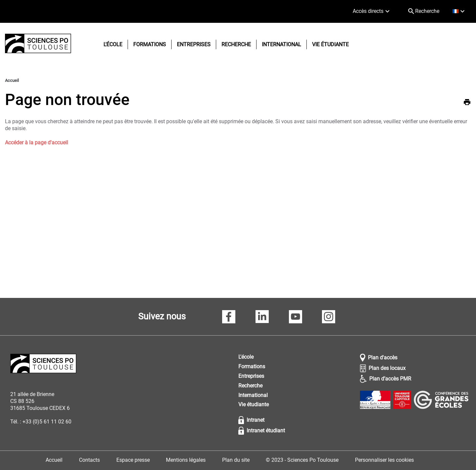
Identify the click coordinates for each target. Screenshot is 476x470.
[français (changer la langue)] (459, 11)
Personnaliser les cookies (384, 460)
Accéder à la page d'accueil (37, 143)
